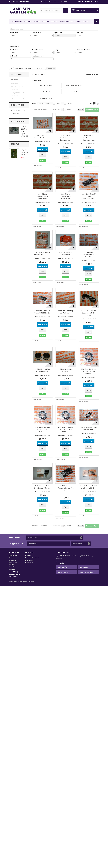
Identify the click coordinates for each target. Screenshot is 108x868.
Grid (94, 103)
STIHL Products (16, 21)
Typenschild (46, 98)
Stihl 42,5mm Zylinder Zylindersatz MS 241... (42, 487)
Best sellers (13, 558)
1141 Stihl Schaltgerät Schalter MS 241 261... (42, 254)
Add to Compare (37, 166)
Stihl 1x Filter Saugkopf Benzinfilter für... (89, 429)
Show (59, 103)
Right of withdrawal (15, 574)
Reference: (38, 142)
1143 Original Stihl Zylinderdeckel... (66, 254)
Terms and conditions (18, 135)
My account (29, 552)
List (98, 103)
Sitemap (12, 583)
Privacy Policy (16, 138)
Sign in (96, 2)
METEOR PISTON (18, 116)
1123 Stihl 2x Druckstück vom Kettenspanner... (66, 138)
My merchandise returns (32, 558)
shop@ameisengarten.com (71, 566)
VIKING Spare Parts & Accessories (18, 100)
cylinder (46, 92)
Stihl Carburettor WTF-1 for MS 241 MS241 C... (89, 487)
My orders (28, 555)
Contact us (80, 2)
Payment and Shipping (19, 130)
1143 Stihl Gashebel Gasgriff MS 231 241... (42, 312)
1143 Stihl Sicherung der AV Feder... (66, 312)
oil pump (74, 92)
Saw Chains (15, 79)
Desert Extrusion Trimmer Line (19, 106)
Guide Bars (14, 83)
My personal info (30, 565)
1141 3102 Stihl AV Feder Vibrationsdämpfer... (89, 196)
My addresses (29, 563)
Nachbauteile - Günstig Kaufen (18, 111)
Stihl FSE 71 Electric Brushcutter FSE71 (25, 188)
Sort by (34, 103)
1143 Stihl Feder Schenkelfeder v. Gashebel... (89, 255)
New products (18, 145)
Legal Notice (16, 133)
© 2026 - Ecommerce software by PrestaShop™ (22, 596)
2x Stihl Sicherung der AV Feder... (66, 370)
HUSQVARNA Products (32, 21)
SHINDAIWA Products (67, 21)
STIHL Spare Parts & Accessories (17, 88)
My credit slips (29, 560)
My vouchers (28, 568)
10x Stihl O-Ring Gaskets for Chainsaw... (42, 137)
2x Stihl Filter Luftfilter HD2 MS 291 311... (42, 370)
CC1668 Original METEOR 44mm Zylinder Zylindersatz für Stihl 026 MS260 (24, 157)
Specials (15, 180)
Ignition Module (74, 85)
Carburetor (46, 85)
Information (17, 125)
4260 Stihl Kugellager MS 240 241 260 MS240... (89, 371)
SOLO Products (82, 21)
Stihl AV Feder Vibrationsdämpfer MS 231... (66, 488)
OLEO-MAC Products (50, 21)
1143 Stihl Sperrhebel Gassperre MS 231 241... (89, 313)
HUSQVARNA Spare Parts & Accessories (19, 94)
